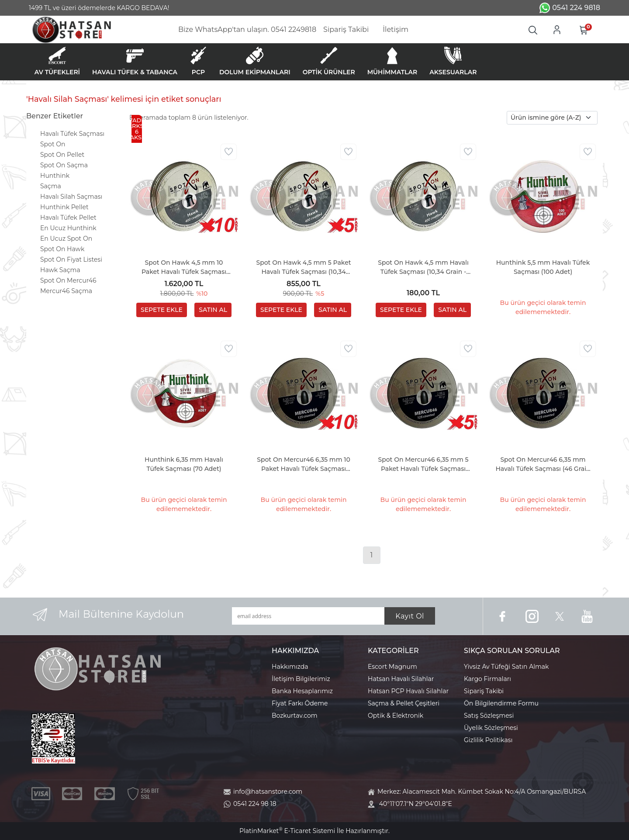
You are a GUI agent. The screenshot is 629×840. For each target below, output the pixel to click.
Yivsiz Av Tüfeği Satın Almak (506, 667)
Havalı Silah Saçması (71, 197)
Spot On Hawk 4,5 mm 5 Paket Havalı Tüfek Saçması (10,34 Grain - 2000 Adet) (303, 268)
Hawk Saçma (60, 270)
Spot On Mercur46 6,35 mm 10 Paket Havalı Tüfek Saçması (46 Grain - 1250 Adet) (304, 465)
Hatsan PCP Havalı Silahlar (408, 691)
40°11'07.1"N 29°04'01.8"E (416, 804)
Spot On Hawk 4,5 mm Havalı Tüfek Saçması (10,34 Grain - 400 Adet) (423, 268)
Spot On (53, 144)
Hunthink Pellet (64, 207)
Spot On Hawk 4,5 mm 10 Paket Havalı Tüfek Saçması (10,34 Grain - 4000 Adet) (184, 268)
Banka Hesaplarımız (302, 691)
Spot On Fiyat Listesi (71, 259)
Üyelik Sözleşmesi (491, 728)
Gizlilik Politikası (488, 740)
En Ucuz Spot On (66, 239)
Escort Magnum (392, 667)
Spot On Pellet (62, 155)
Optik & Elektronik (396, 716)
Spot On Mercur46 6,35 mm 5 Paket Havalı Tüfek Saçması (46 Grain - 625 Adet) (423, 465)
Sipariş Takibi (484, 691)
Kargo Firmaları (487, 679)
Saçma (51, 186)
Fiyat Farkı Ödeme (300, 703)
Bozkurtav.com (295, 716)
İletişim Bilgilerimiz (301, 679)
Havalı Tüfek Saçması (72, 134)
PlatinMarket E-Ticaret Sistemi (287, 831)
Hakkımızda (290, 667)
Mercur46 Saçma (66, 291)
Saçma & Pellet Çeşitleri (404, 703)
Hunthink (55, 176)
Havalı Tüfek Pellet (68, 218)
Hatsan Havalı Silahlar (401, 679)
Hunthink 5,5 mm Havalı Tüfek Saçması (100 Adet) (543, 267)
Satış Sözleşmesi (489, 716)
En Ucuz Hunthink (68, 228)
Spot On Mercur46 (68, 280)
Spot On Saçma (64, 165)
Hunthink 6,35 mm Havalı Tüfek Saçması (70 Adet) (184, 464)
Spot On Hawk (62, 249)
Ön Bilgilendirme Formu (501, 703)
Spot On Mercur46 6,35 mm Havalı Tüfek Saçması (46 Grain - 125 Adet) (543, 465)
